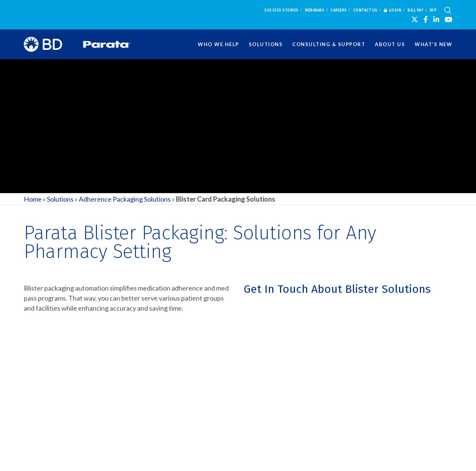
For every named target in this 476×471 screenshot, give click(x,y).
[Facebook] (426, 19)
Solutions (60, 199)
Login (393, 10)
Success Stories (282, 10)
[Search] (448, 10)
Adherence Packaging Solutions (125, 199)
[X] (415, 19)
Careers (339, 10)
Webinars (315, 10)
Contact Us (365, 10)
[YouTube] (448, 19)
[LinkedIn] (436, 19)
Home (33, 199)
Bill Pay (415, 10)
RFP (433, 10)
